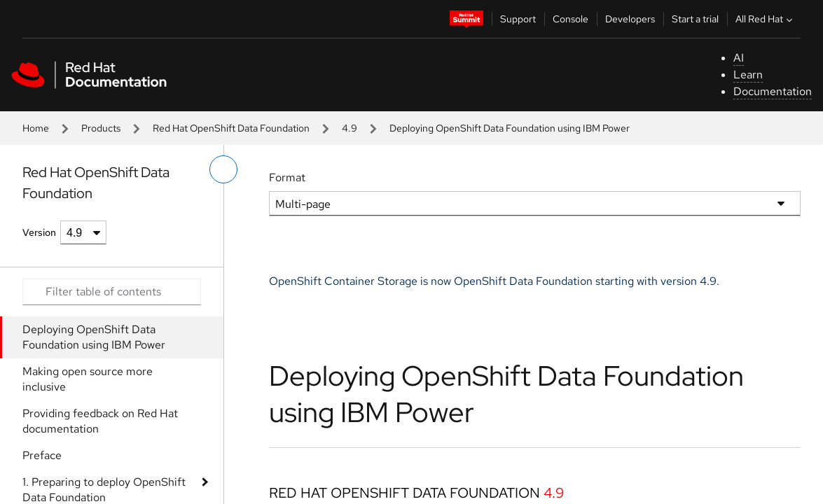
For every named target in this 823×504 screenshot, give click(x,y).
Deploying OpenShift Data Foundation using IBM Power (94, 337)
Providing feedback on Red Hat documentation (100, 421)
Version (39, 232)
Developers (630, 19)
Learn (748, 75)
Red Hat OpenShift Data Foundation (231, 128)
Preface (42, 455)
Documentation (773, 91)
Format (287, 177)
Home (36, 128)
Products (101, 128)
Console (570, 19)
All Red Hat (766, 19)
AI (739, 58)
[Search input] (112, 292)
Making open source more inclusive (88, 379)
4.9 (350, 128)
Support (518, 19)
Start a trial (695, 19)
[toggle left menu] (223, 169)
